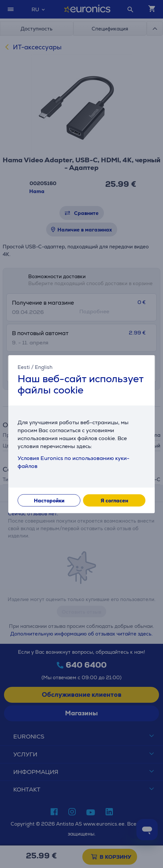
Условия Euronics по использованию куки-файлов (74, 462)
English (44, 367)
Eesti (24, 367)
